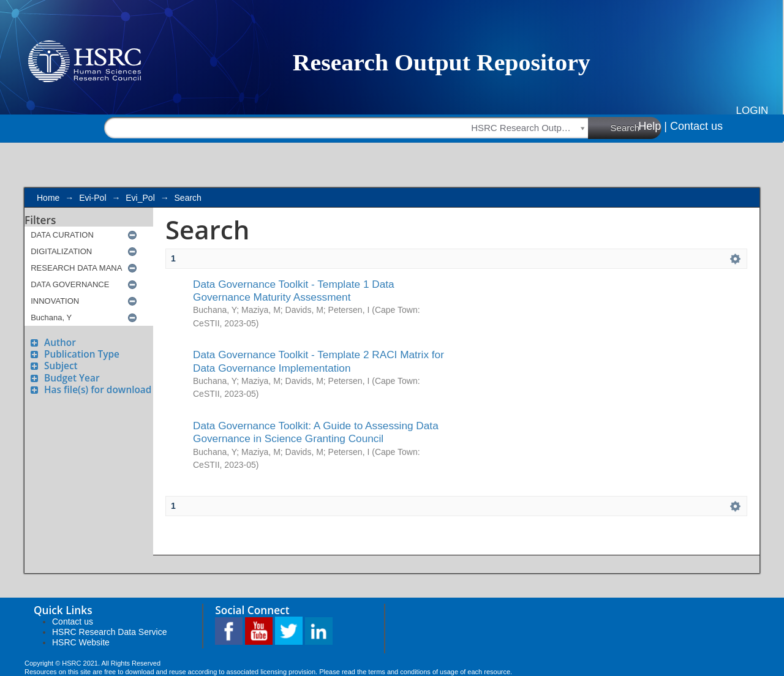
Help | (653, 126)
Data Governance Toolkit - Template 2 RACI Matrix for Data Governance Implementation (318, 361)
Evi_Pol (140, 198)
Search (636, 127)
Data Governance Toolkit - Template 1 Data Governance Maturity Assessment (294, 291)
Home (48, 198)
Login (752, 111)
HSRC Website (81, 642)
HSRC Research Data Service (110, 632)
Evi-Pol (92, 198)
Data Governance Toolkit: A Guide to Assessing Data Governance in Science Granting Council (316, 432)
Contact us (696, 126)
